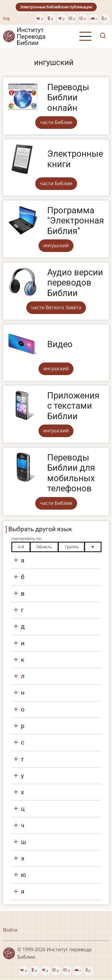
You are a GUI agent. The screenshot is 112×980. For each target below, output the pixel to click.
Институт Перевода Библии (31, 36)
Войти (10, 930)
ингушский (56, 245)
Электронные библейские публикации (56, 7)
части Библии (56, 122)
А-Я (21, 547)
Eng (6, 18)
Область (44, 547)
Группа (72, 547)
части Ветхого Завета (56, 307)
